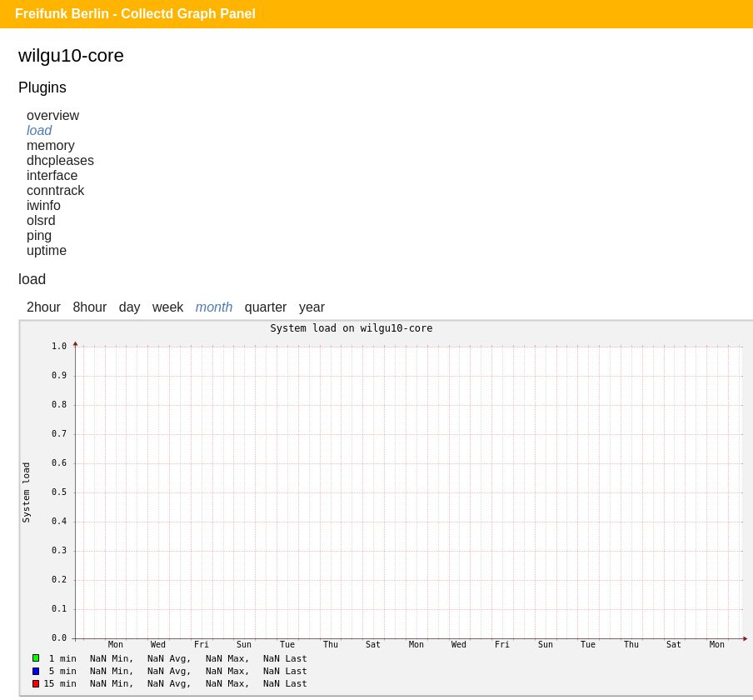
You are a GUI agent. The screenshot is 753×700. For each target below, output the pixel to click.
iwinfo (44, 205)
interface (52, 175)
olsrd (41, 220)
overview (53, 115)
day (130, 307)
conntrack (55, 190)
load (39, 130)
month (214, 307)
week (168, 307)
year (312, 307)
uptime (47, 250)
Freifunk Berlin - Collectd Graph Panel (135, 14)
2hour (44, 307)
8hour (90, 307)
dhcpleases (60, 160)
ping (39, 235)
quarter (266, 307)
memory (51, 145)
